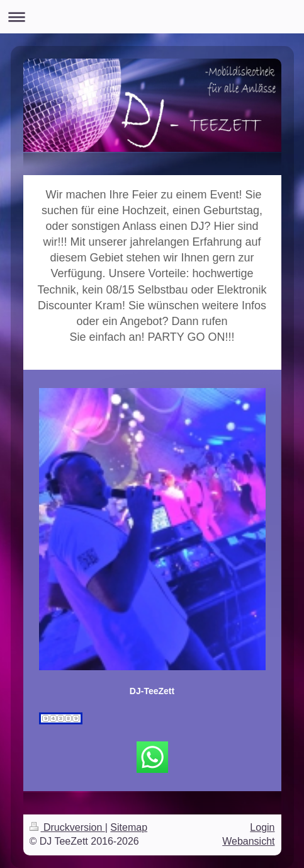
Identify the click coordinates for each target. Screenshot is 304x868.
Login (262, 827)
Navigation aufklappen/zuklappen (152, 17)
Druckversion (67, 827)
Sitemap (129, 827)
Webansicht (248, 841)
